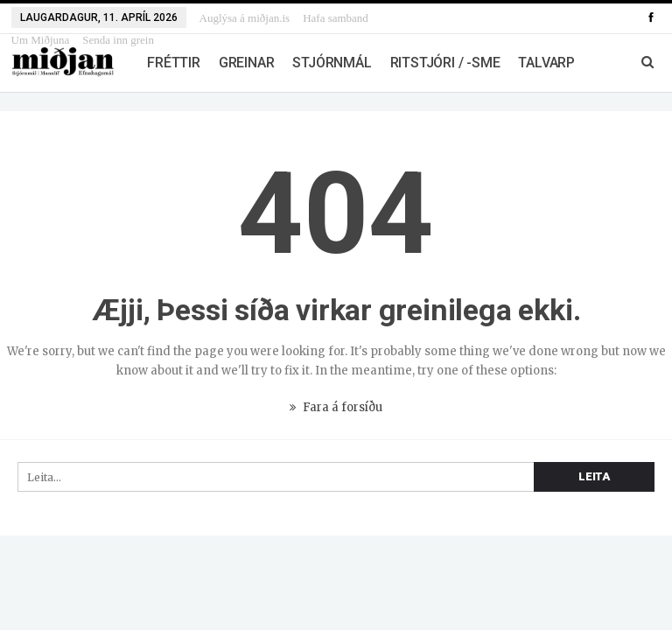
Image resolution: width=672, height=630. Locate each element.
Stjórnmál (332, 63)
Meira (321, 18)
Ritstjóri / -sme (445, 63)
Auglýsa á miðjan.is (245, 18)
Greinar (247, 63)
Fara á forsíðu (336, 407)
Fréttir (174, 63)
